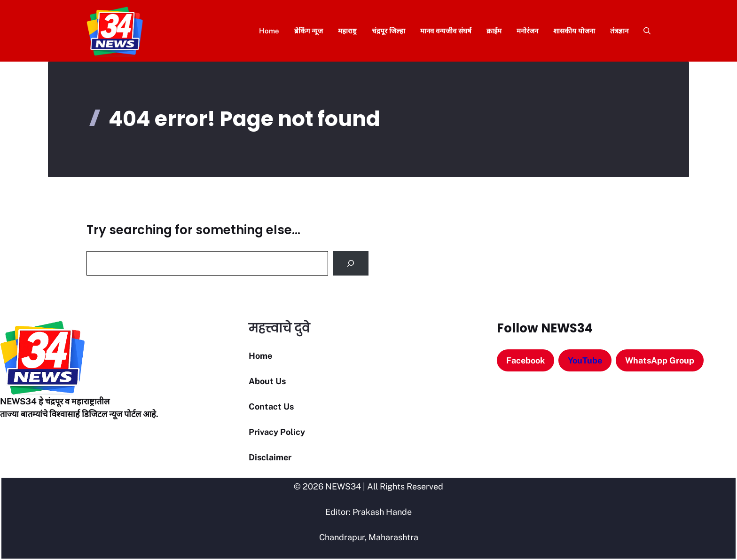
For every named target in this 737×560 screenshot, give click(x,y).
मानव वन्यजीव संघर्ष (446, 31)
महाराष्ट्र (347, 31)
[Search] (351, 263)
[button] (643, 31)
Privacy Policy (277, 432)
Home (269, 31)
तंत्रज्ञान (619, 31)
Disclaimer (270, 457)
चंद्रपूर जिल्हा (388, 31)
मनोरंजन (527, 31)
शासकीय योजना (574, 31)
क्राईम (494, 31)
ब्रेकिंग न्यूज (309, 31)
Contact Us (271, 406)
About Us (267, 381)
